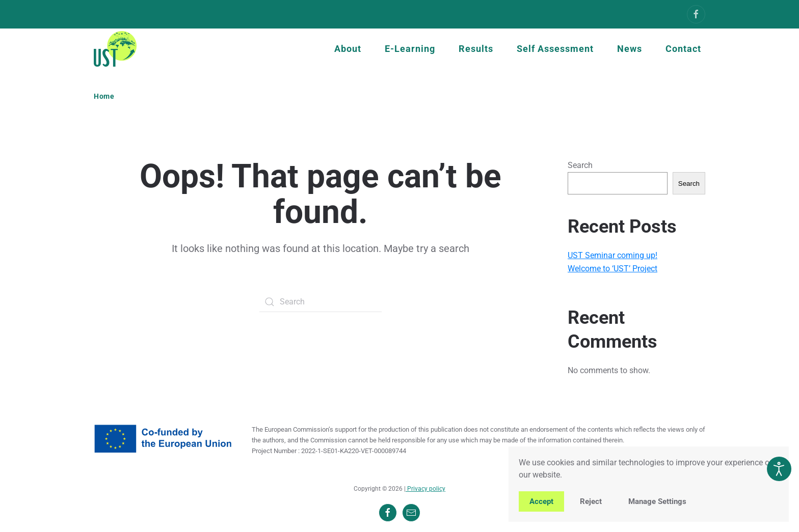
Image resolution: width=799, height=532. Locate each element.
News (630, 49)
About (348, 49)
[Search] (321, 302)
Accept (541, 501)
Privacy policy (425, 489)
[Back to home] (115, 49)
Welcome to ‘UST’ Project (612, 269)
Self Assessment (555, 49)
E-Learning (410, 49)
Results (476, 49)
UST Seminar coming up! (612, 255)
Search (580, 165)
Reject (591, 501)
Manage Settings (657, 501)
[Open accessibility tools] (779, 469)
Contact (683, 49)
